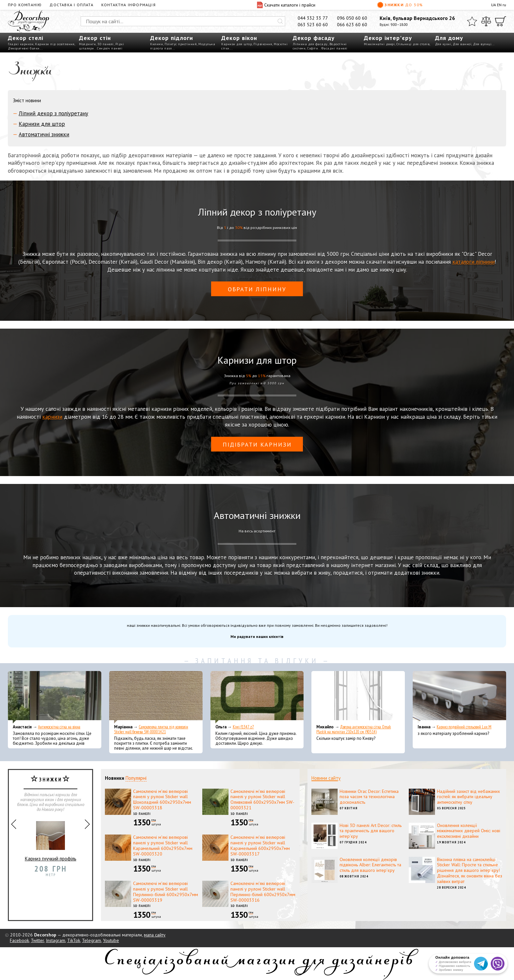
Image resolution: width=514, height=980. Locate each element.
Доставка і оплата (71, 5)
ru (504, 5)
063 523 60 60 (313, 25)
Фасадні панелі (334, 48)
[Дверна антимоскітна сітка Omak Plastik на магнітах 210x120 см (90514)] (358, 697)
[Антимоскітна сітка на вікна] (55, 697)
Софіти (313, 48)
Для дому (449, 38)
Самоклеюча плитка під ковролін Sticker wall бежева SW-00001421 (151, 729)
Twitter (37, 940)
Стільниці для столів (413, 44)
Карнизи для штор (237, 44)
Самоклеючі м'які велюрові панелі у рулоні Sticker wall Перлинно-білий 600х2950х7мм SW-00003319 (166, 892)
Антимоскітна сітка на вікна (59, 727)
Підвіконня (263, 44)
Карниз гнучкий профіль (51, 838)
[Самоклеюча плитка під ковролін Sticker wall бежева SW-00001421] (156, 697)
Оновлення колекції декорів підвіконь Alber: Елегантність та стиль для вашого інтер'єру (370, 865)
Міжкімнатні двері (379, 44)
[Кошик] (501, 21)
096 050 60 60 (352, 18)
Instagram (56, 940)
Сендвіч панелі (110, 48)
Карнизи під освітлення (55, 44)
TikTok (74, 940)
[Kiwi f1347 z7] (257, 697)
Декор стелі (26, 38)
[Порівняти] (486, 21)
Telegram (91, 940)
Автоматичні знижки (44, 134)
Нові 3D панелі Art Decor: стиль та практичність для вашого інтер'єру (371, 831)
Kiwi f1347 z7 (243, 727)
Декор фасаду (314, 38)
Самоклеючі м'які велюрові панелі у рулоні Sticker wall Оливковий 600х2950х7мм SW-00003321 (262, 799)
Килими (157, 44)
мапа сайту (155, 935)
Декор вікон (239, 38)
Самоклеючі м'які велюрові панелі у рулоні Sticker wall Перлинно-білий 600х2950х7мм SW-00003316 (263, 892)
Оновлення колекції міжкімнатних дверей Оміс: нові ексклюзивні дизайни (469, 831)
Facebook (19, 940)
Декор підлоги (172, 38)
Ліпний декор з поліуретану (53, 113)
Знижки (400, 5)
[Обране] (472, 21)
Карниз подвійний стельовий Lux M (464, 727)
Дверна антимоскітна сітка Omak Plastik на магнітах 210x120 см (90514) (354, 729)
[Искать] (280, 21)
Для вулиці (482, 44)
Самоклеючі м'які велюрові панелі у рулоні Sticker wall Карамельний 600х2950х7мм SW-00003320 (163, 845)
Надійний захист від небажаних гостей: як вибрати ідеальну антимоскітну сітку (468, 797)
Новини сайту (326, 778)
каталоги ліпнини (474, 262)
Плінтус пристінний (181, 44)
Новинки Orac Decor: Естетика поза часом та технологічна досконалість (369, 797)
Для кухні (443, 44)
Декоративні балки (24, 48)
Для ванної (462, 44)
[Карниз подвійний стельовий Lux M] (459, 697)
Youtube (111, 940)
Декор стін (95, 38)
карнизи (52, 417)
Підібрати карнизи (257, 444)
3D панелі (106, 44)
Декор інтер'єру (388, 38)
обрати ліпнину (257, 289)
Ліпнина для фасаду (310, 44)
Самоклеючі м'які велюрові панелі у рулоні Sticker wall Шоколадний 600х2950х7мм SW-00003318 (162, 799)
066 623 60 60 (352, 25)
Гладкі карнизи (21, 44)
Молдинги (87, 44)
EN (499, 5)
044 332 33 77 (313, 18)
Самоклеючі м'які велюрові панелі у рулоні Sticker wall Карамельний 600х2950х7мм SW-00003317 (260, 845)
